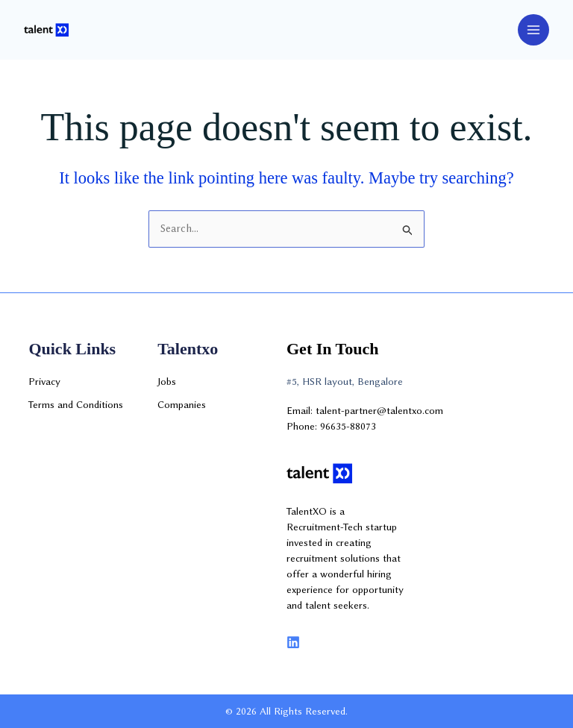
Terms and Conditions (76, 404)
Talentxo (188, 349)
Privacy (44, 381)
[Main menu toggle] (534, 30)
